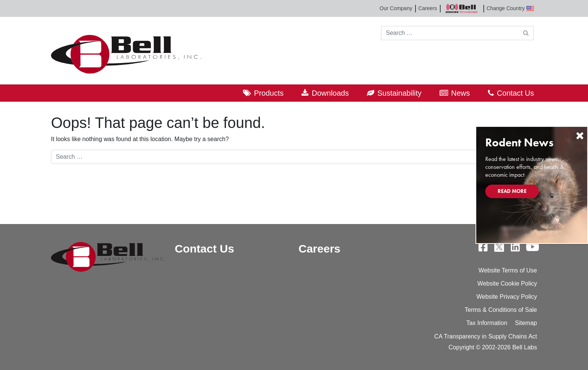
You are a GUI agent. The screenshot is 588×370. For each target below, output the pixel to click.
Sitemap (526, 323)
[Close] (580, 136)
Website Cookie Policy (507, 284)
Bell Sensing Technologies (462, 8)
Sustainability (399, 93)
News (460, 93)
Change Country (510, 8)
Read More (512, 191)
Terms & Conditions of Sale (501, 310)
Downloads (330, 93)
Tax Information (487, 323)
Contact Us (515, 93)
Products (269, 93)
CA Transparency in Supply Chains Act (486, 336)
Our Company (396, 8)
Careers (427, 8)
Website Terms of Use (508, 270)
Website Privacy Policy (507, 297)
